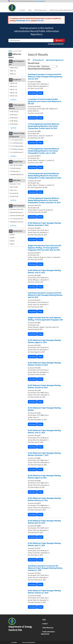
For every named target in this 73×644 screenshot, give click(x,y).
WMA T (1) (13, 71)
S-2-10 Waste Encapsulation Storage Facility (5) (17, 149)
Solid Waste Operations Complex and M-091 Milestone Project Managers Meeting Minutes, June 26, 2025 (45, 77)
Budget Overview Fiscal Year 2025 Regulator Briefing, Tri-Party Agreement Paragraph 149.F (45, 319)
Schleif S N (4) (14, 196)
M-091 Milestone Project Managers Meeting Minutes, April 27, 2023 (44, 544)
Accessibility (14, 642)
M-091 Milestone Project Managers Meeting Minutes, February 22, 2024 (44, 592)
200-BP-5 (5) (14, 83)
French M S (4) (14, 193)
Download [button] (32, 93)
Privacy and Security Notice (29, 642)
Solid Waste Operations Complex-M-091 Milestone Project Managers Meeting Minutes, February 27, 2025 (45, 568)
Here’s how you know (40, 1)
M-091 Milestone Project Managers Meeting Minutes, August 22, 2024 (44, 341)
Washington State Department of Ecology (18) (17, 209)
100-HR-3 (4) (14, 96)
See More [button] (13, 100)
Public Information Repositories (48, 633)
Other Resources (40, 10)
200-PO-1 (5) (14, 90)
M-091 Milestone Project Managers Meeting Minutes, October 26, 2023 (44, 386)
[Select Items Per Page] (35, 66)
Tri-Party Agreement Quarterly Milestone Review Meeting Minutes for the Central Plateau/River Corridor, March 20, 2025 (43, 126)
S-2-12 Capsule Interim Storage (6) (17, 140)
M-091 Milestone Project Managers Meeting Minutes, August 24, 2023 (44, 477)
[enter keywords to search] (31, 40)
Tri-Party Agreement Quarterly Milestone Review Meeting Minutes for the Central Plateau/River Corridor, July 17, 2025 (43, 151)
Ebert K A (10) (14, 187)
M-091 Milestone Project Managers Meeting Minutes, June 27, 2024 (44, 431)
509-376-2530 (39, 21)
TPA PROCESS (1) (15, 171)
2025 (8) (12, 235)
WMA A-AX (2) (14, 68)
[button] (10, 54)
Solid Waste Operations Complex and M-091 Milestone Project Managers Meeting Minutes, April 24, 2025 (45, 295)
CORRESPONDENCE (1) (17, 175)
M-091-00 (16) (14, 118)
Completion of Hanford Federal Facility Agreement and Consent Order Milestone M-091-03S (45, 101)
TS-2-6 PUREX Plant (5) (17, 152)
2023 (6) (12, 241)
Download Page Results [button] (55, 60)
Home (10, 51)
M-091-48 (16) (14, 121)
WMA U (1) (13, 74)
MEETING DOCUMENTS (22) (17, 165)
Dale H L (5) (13, 190)
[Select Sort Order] (50, 66)
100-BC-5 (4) (14, 93)
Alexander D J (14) (15, 184)
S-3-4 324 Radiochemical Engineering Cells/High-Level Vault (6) (17, 143)
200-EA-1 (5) (13, 86)
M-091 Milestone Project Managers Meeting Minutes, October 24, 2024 (44, 364)
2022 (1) (12, 244)
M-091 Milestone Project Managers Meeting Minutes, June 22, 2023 (44, 271)
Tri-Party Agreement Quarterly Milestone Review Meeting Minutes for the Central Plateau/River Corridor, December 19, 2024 (44, 200)
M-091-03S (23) (14, 112)
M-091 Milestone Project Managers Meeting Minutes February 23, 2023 (44, 499)
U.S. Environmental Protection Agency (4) (17, 219)
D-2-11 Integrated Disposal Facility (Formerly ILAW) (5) (17, 146)
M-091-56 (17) (14, 115)
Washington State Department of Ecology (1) (17, 222)
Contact (22, 10)
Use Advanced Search (56, 44)
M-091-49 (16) (14, 124)
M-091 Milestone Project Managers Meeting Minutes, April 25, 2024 (44, 522)
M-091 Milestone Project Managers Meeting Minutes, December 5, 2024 (44, 224)
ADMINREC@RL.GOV (22, 21)
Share (40, 93)
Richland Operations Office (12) (17, 212)
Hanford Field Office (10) (17, 216)
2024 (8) (12, 238)
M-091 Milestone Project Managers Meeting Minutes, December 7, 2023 (44, 454)
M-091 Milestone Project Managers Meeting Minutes (44, 409)
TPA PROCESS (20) (15, 168)
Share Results (38, 60)
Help (30, 10)
